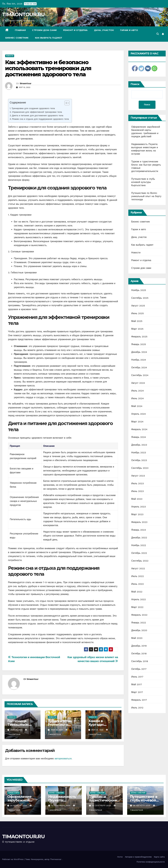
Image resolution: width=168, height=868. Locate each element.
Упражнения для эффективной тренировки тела (37, 112)
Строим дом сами (44, 30)
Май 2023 (137, 499)
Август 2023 (138, 476)
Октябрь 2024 (139, 367)
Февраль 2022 (139, 615)
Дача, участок (104, 30)
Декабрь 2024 (139, 352)
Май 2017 (137, 684)
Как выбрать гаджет (49, 38)
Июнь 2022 (138, 584)
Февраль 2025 (139, 337)
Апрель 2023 (139, 507)
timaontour (26, 83)
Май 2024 (137, 406)
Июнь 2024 (138, 398)
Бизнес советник (17, 38)
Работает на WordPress (13, 859)
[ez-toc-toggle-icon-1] (66, 104)
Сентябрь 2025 (140, 298)
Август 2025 (138, 306)
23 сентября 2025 (61, 806)
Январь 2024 (139, 437)
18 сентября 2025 (102, 806)
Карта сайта (159, 857)
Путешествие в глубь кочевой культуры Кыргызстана (143, 182)
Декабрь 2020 (139, 630)
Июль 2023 (138, 483)
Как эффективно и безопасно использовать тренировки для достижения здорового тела (48, 68)
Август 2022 (138, 568)
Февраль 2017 (139, 700)
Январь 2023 (139, 530)
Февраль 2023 (139, 522)
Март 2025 (137, 329)
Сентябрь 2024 (140, 375)
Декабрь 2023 (139, 445)
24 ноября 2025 (19, 806)
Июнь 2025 (138, 313)
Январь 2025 (139, 344)
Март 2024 (137, 422)
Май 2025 (137, 321)
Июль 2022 (138, 576)
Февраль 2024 (139, 429)
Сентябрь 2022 (140, 561)
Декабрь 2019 (139, 646)
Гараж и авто (129, 30)
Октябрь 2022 (139, 553)
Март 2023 (137, 514)
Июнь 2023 (138, 491)
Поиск (135, 84)
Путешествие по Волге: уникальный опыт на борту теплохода (146, 196)
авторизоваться (63, 759)
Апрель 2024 (139, 414)
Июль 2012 (137, 708)
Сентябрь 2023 (140, 468)
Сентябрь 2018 (140, 661)
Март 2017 (137, 692)
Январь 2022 (139, 623)
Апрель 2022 (139, 599)
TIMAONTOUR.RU (23, 14)
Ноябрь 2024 (139, 360)
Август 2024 (138, 383)
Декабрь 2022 (139, 538)
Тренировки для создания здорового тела (33, 108)
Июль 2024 (138, 391)
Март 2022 (137, 607)
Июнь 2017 (137, 677)
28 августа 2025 (142, 806)
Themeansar (56, 859)
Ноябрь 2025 (139, 290)
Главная (20, 30)
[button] (158, 34)
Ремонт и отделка (75, 30)
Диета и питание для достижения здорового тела (38, 116)
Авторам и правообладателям (138, 857)
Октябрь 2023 (139, 460)
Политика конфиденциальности (151, 862)
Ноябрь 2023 (139, 453)
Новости (10, 56)
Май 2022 (137, 592)
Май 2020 (137, 638)
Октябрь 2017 (139, 669)
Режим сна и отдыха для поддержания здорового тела (40, 119)
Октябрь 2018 (139, 654)
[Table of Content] (67, 103)
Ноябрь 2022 (139, 545)
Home (120, 857)
